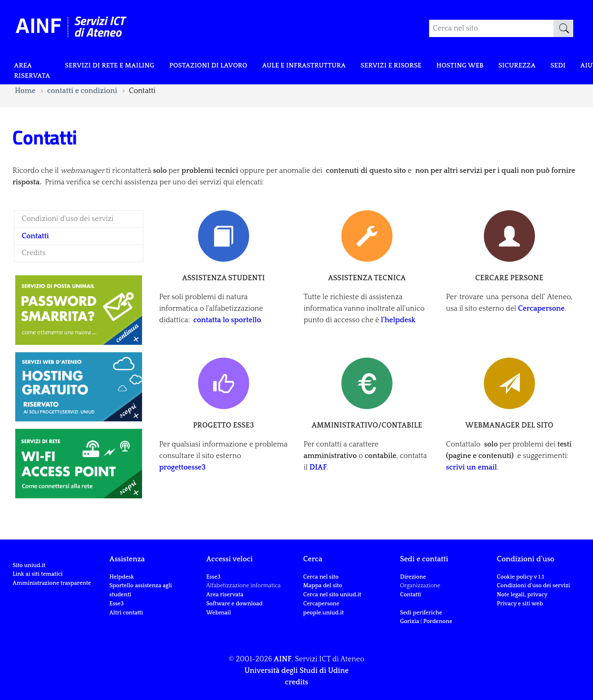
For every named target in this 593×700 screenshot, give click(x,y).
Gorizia (410, 621)
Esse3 (117, 604)
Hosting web (497, 67)
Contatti (410, 595)
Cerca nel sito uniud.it (332, 595)
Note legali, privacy (522, 595)
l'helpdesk (398, 320)
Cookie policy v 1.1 (520, 577)
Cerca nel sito (321, 577)
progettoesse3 (182, 467)
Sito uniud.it (29, 565)
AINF (283, 659)
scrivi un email (472, 467)
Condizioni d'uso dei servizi (533, 586)
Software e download (235, 604)
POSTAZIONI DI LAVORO (224, 67)
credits (296, 682)
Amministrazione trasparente (52, 583)
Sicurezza (558, 67)
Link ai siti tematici (37, 574)
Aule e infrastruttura (328, 67)
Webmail (219, 613)
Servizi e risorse (423, 67)
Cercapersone (541, 309)
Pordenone (438, 621)
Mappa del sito (323, 586)
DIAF (318, 467)
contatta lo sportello (227, 320)
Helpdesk (122, 577)
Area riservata (34, 72)
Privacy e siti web (520, 604)
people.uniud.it (323, 613)
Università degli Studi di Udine (296, 671)
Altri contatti (126, 613)
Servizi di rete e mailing (118, 67)
